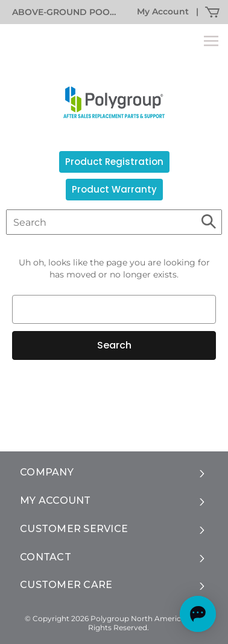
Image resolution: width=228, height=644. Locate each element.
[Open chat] (198, 614)
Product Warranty (114, 189)
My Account (163, 11)
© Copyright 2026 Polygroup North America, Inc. (113, 618)
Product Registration (114, 162)
